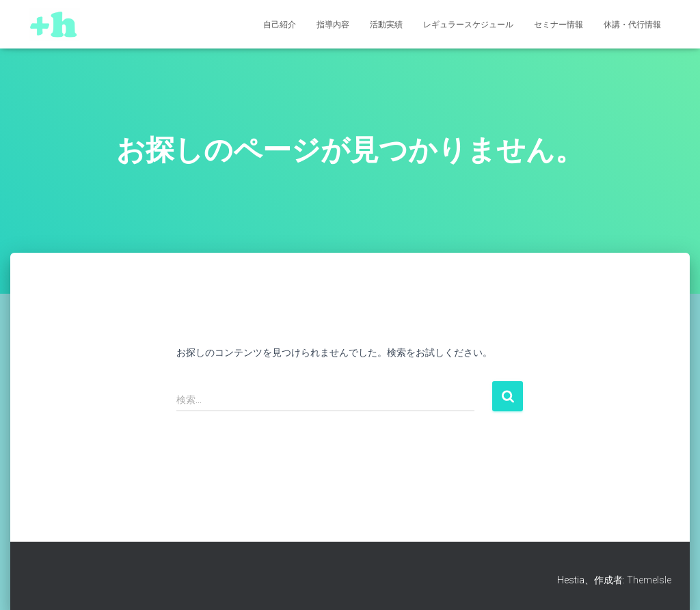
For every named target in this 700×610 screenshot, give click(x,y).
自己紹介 (280, 25)
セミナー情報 (558, 25)
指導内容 (333, 25)
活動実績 (386, 25)
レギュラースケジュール (468, 25)
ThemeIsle (649, 580)
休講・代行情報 (632, 25)
